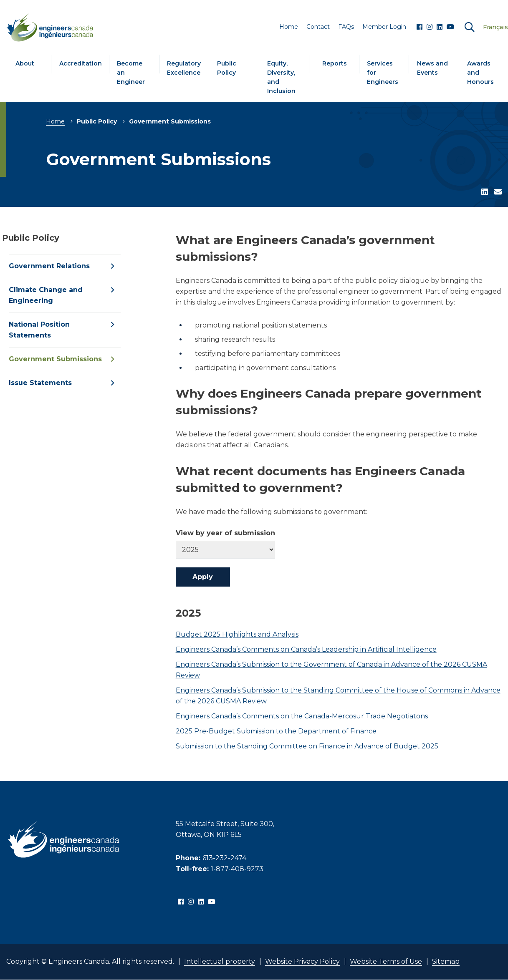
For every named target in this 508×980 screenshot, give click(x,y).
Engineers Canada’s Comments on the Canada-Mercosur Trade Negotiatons (302, 716)
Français (495, 27)
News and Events (432, 68)
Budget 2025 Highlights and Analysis (237, 634)
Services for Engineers (383, 73)
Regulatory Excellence (184, 68)
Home (55, 121)
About (25, 63)
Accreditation (81, 63)
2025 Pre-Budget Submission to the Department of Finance (276, 731)
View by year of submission (225, 533)
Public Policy (227, 68)
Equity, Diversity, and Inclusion (281, 77)
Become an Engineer (131, 73)
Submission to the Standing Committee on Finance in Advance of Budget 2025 (307, 746)
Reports (335, 63)
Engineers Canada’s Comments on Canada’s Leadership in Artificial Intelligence (306, 649)
